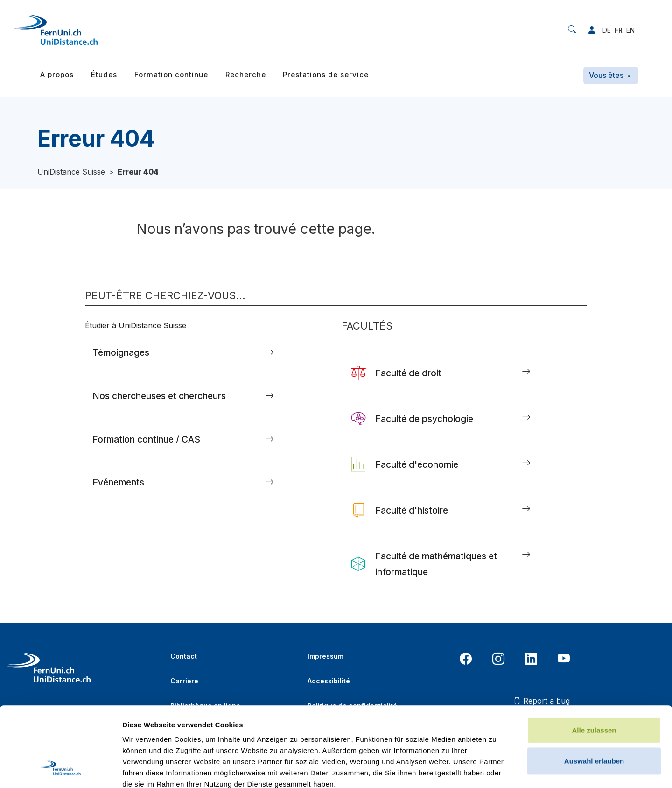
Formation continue (171, 74)
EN (630, 30)
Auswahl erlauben (594, 686)
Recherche (246, 74)
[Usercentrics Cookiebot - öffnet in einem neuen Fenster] (60, 770)
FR (619, 30)
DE (607, 30)
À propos (57, 74)
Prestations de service (326, 74)
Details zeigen (496, 770)
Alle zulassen (594, 655)
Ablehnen (594, 716)
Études (104, 74)
